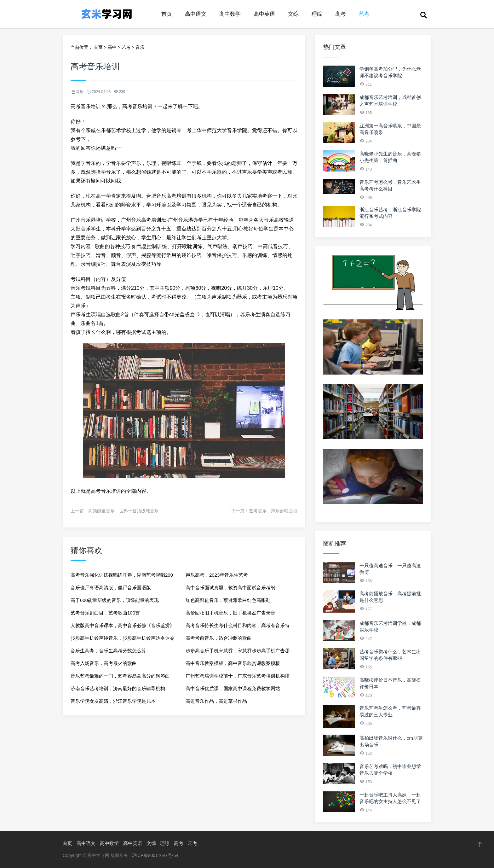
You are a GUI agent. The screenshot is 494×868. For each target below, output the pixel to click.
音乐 (140, 47)
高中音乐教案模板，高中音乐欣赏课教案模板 (233, 663)
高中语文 (196, 14)
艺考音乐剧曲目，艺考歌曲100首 (105, 613)
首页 (167, 14)
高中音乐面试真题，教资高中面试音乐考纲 (230, 588)
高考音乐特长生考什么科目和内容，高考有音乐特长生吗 (238, 627)
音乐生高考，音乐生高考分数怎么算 (108, 651)
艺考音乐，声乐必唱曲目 (273, 511)
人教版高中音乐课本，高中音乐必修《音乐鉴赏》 (123, 625)
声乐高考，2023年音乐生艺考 (217, 575)
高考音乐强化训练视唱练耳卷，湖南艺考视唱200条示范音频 (122, 577)
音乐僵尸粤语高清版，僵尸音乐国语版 (111, 588)
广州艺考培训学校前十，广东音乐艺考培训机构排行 (238, 678)
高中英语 (264, 14)
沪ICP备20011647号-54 (155, 855)
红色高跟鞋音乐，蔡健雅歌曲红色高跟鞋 (228, 600)
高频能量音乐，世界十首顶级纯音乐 (123, 511)
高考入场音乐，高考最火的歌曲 (104, 663)
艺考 (364, 14)
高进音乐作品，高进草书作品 (216, 701)
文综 (293, 14)
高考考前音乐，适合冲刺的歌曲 (219, 638)
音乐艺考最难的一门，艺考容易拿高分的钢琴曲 (120, 676)
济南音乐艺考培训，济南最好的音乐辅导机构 (118, 688)
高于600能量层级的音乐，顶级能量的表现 (115, 600)
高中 (112, 47)
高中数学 (230, 14)
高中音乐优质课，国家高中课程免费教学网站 (233, 688)
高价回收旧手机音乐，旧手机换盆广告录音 (230, 613)
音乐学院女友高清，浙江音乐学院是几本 (113, 701)
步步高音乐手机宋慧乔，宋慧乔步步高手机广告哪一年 (238, 652)
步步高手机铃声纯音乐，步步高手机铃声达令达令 (123, 638)
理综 (317, 14)
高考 (341, 14)
